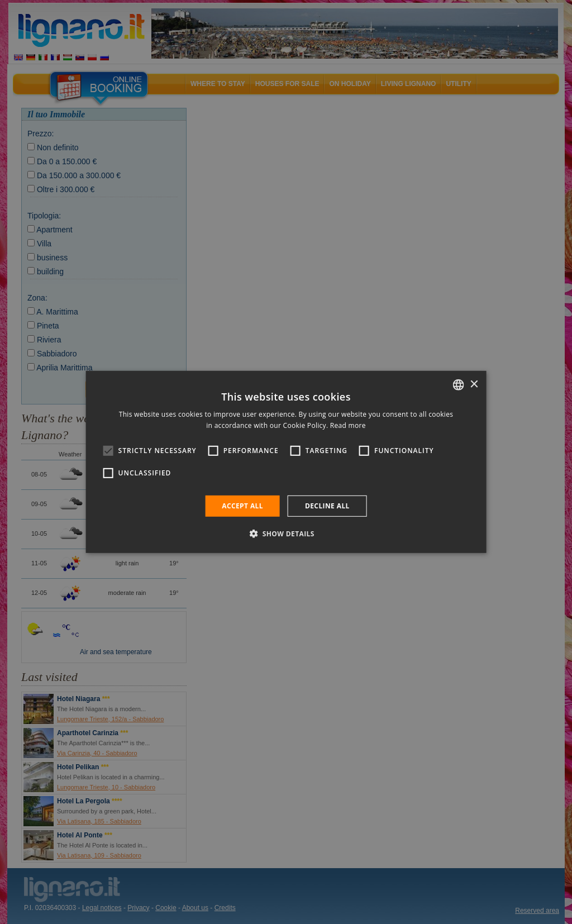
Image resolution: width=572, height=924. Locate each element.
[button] (286, 534)
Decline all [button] (327, 506)
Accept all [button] (242, 506)
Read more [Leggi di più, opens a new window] (348, 425)
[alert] (286, 462)
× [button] (473, 384)
